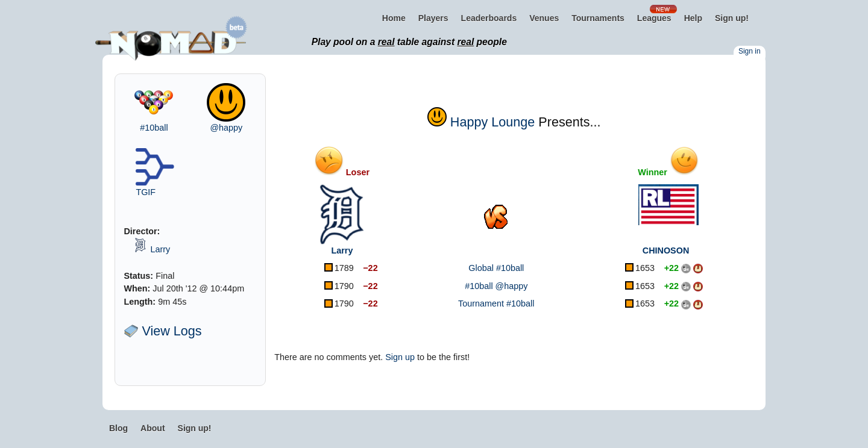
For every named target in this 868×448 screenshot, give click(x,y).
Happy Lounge (492, 122)
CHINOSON (666, 250)
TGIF (146, 192)
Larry (160, 249)
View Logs (162, 331)
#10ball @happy (496, 286)
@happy (226, 128)
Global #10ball (496, 268)
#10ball (154, 128)
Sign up (400, 357)
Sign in (750, 51)
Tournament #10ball (496, 303)
